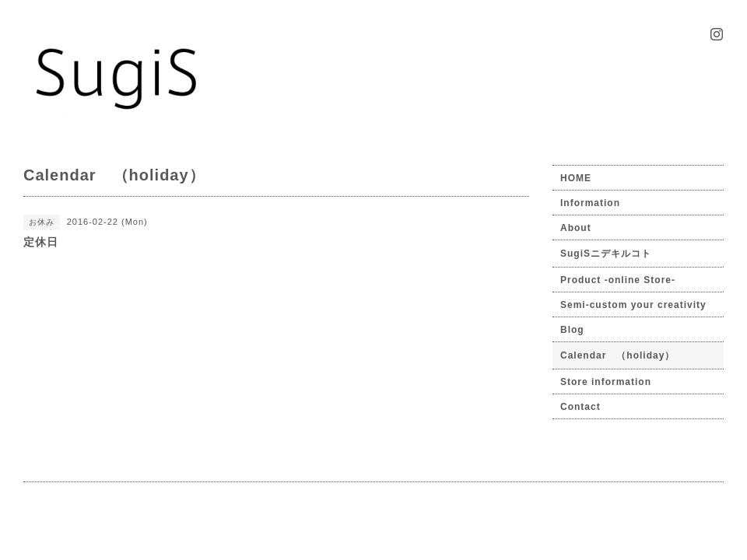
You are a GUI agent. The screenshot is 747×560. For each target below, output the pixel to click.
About (576, 228)
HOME (576, 178)
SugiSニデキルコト (606, 254)
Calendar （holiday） (617, 355)
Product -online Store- (618, 280)
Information (590, 203)
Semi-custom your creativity (633, 305)
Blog (572, 330)
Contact (580, 407)
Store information (606, 382)
